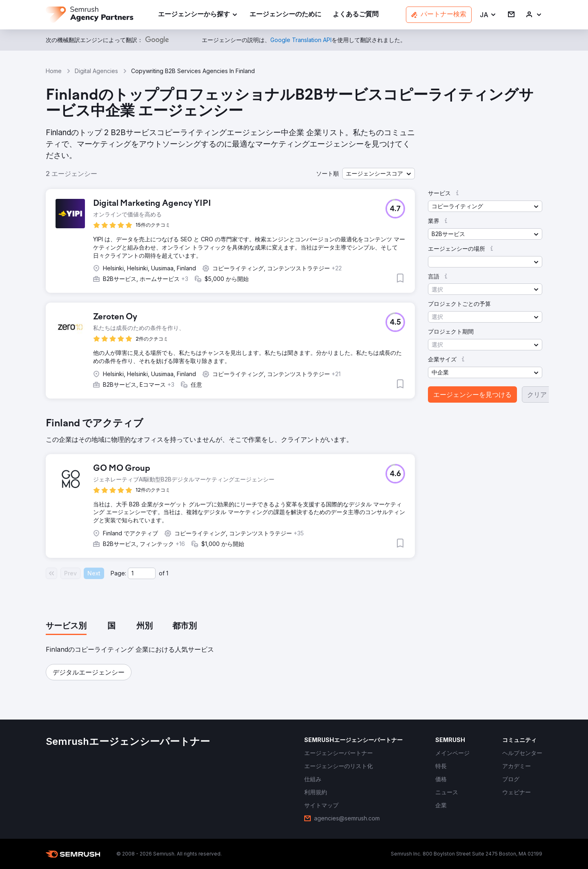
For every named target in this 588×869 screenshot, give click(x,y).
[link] (285, 15)
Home (54, 71)
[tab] (66, 626)
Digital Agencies (96, 71)
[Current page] (142, 573)
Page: (118, 573)
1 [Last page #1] (167, 573)
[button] (488, 15)
